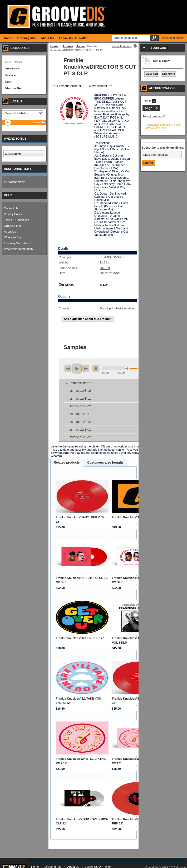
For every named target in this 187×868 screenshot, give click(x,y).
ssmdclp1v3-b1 (80, 399)
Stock (9, 82)
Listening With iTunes (18, 243)
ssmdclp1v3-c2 (80, 422)
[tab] (67, 463)
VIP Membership (15, 182)
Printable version (122, 46)
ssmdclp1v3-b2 (80, 406)
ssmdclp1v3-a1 (82, 383)
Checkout (169, 74)
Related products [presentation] (67, 463)
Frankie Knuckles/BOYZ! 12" (132, 517)
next (86, 369)
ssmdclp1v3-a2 (80, 391)
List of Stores (13, 154)
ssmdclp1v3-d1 (80, 430)
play (77, 369)
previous (68, 369)
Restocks (11, 75)
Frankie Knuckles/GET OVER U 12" (80, 638)
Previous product (66, 86)
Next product (101, 86)
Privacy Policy (13, 214)
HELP (8, 195)
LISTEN (105, 268)
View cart (152, 74)
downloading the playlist (68, 453)
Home (54, 46)
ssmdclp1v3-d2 (80, 437)
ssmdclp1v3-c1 (80, 414)
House (80, 46)
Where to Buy (13, 237)
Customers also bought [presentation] (105, 463)
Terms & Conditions (16, 220)
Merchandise (13, 88)
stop (96, 369)
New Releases (14, 62)
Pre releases (13, 68)
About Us (10, 232)
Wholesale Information (18, 249)
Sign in (149, 101)
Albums (68, 46)
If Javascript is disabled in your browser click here (163, 126)
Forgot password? (154, 116)
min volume (128, 368)
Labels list (39, 122)
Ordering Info (12, 226)
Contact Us (11, 208)
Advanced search (173, 38)
